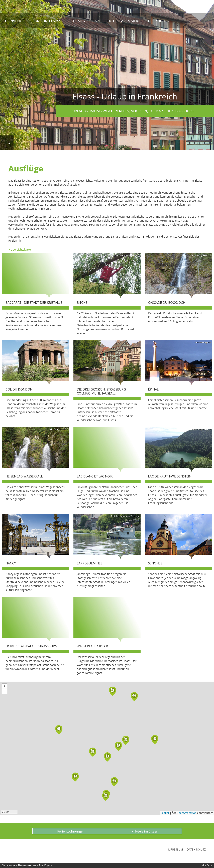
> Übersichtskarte (20, 250)
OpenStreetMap (186, 813)
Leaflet (165, 813)
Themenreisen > (28, 865)
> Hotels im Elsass (144, 831)
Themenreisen (84, 21)
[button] (93, 752)
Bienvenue (15, 21)
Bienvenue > (9, 865)
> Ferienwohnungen (70, 831)
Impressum (175, 850)
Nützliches (158, 21)
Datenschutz (196, 850)
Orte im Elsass (48, 21)
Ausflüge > (45, 865)
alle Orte (207, 865)
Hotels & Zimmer (123, 21)
